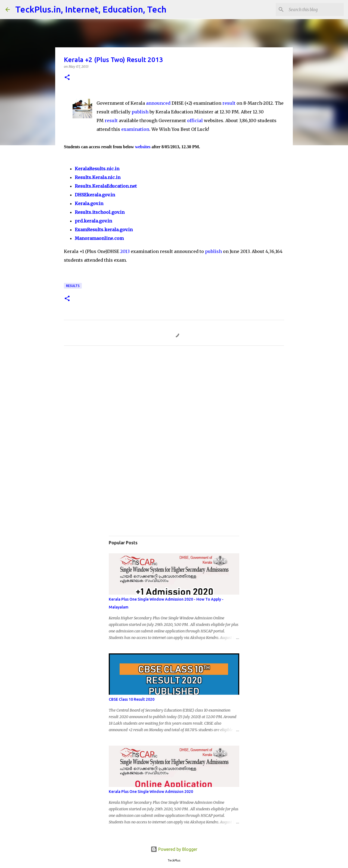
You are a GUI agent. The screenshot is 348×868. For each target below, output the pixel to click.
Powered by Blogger (174, 849)
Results (73, 286)
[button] (67, 78)
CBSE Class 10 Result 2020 (132, 699)
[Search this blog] (315, 10)
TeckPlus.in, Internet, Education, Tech (91, 9)
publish (140, 112)
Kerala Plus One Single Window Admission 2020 (151, 792)
